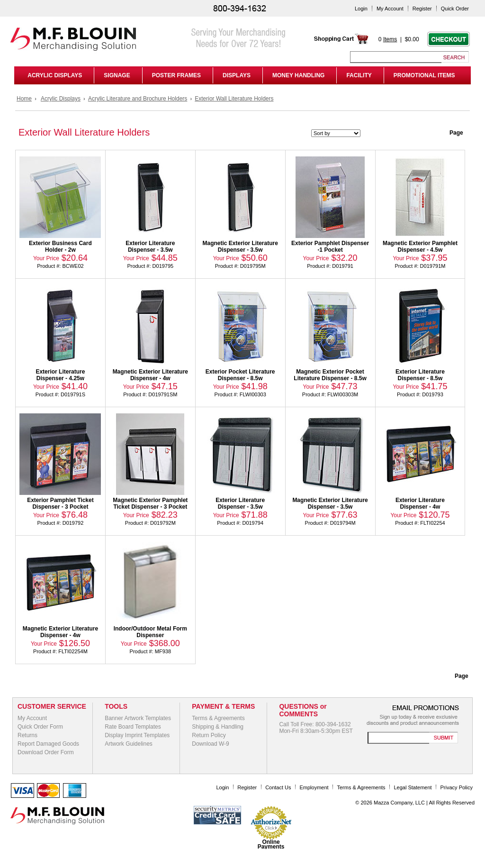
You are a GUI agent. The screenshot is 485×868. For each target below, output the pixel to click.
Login (361, 9)
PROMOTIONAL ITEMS (424, 75)
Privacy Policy (457, 787)
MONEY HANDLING (298, 75)
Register (422, 9)
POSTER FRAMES (176, 75)
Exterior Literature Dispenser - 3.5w (150, 247)
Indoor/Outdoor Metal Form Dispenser (150, 632)
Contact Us (278, 787)
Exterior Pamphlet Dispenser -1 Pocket (330, 247)
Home (24, 99)
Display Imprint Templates (137, 735)
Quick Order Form (40, 727)
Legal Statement (413, 787)
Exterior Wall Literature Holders (234, 99)
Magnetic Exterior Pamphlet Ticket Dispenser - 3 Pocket (150, 503)
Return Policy (209, 735)
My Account (390, 9)
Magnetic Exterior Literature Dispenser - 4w (150, 375)
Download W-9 (210, 744)
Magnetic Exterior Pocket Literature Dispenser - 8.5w (330, 375)
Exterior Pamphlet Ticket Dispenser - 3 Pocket (60, 503)
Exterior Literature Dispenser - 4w (420, 503)
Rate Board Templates (133, 727)
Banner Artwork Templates (138, 718)
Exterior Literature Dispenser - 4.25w (60, 375)
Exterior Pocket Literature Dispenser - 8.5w (240, 375)
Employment (314, 787)
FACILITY (359, 75)
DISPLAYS (237, 75)
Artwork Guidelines (129, 744)
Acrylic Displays (61, 99)
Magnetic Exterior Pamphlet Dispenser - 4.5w (420, 247)
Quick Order (455, 9)
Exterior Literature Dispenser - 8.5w (420, 375)
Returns (27, 735)
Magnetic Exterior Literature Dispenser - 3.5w (240, 247)
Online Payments (271, 844)
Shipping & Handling (218, 727)
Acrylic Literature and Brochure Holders (138, 99)
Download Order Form (46, 752)
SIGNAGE (117, 75)
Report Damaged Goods (48, 744)
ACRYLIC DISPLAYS (53, 75)
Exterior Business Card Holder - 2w (60, 247)
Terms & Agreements (218, 718)
